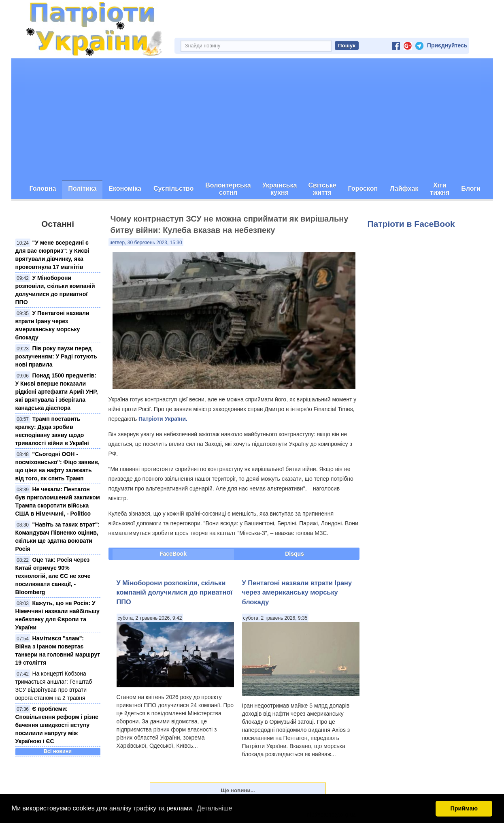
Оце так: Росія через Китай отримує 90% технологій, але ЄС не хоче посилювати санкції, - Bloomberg (53, 576)
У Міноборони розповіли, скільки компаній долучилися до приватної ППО (175, 592)
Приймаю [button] (464, 808)
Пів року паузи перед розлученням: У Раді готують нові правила (56, 356)
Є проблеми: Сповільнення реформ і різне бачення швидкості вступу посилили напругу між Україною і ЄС (57, 725)
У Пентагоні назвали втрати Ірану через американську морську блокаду (297, 592)
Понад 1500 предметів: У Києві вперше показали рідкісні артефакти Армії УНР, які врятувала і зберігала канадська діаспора (57, 392)
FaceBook (173, 554)
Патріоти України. (163, 419)
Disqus (295, 554)
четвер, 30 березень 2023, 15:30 (146, 243)
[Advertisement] (252, 119)
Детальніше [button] (214, 808)
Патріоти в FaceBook (411, 224)
